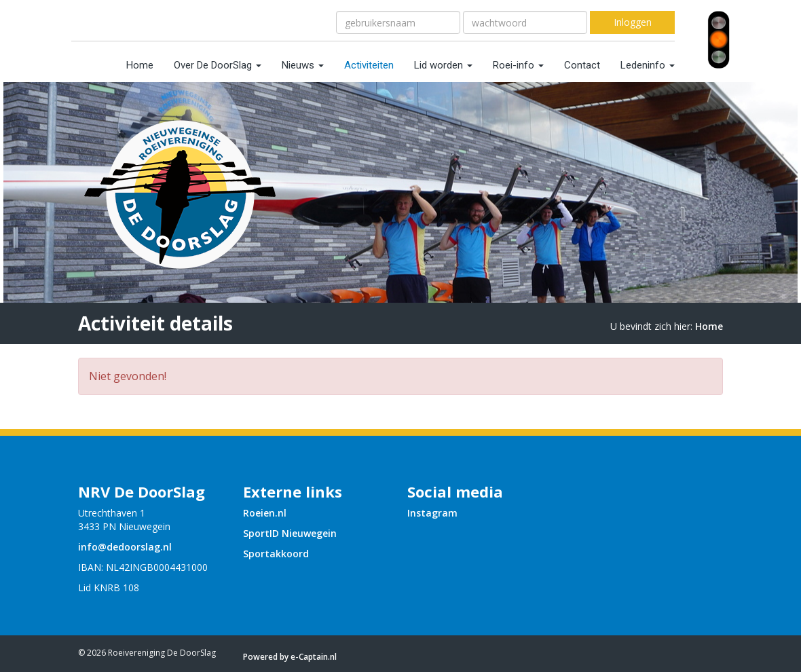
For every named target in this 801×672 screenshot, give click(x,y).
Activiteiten (369, 65)
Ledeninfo (648, 65)
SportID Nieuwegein (290, 533)
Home (140, 65)
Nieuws (303, 65)
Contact (582, 65)
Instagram (432, 513)
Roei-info (518, 65)
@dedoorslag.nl (125, 547)
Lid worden (443, 65)
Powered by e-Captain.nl (290, 657)
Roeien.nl (265, 513)
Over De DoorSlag (218, 65)
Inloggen (633, 22)
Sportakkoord (276, 554)
